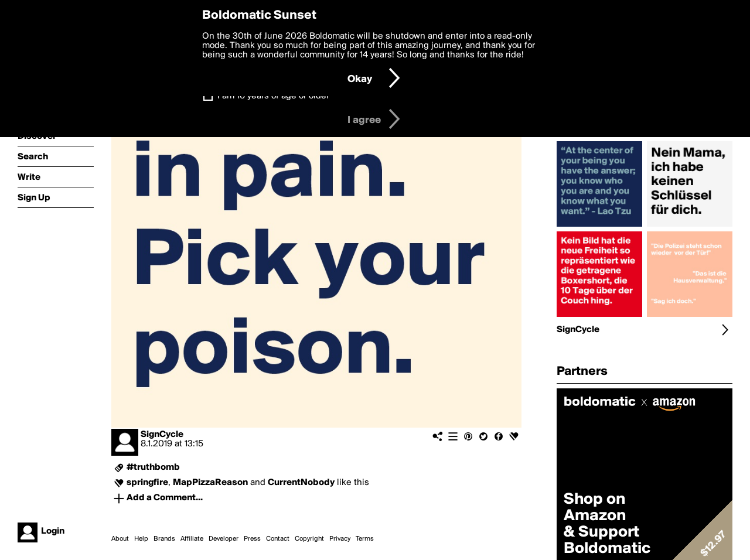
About (120, 539)
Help (141, 539)
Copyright (309, 539)
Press (252, 539)
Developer (224, 539)
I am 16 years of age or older (273, 96)
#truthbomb (153, 467)
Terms (365, 539)
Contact (278, 539)
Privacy (340, 539)
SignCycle (162, 435)
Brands (164, 539)
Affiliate (192, 539)
